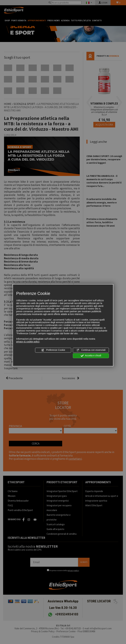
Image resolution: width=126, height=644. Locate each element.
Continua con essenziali (91, 350)
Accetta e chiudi (91, 356)
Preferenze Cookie (53, 350)
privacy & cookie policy (28, 342)
